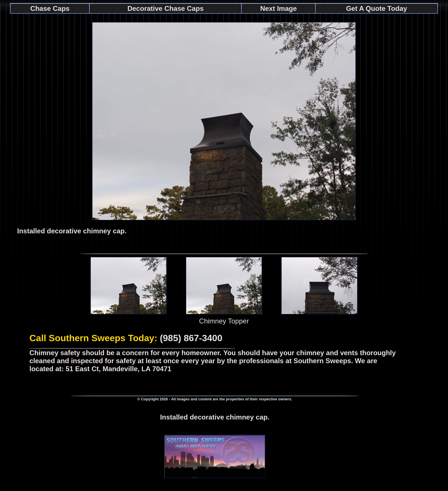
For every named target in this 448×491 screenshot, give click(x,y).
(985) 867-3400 (191, 338)
